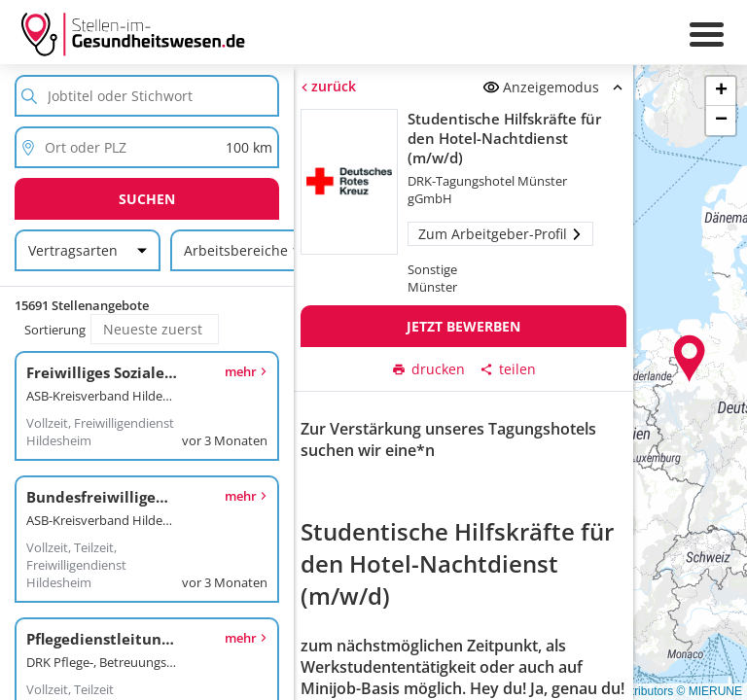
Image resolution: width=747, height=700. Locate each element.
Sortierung (55, 330)
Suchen (147, 199)
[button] (690, 359)
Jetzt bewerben (463, 326)
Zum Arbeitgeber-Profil (500, 234)
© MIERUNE (709, 691)
